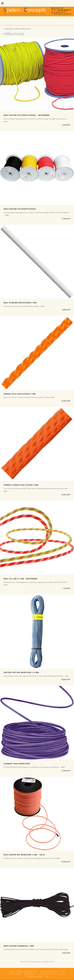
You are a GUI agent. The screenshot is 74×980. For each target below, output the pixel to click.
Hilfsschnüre (26, 29)
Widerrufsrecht (15, 974)
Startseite (9, 29)
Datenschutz (30, 974)
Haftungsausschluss (34, 976)
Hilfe (47, 976)
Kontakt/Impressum (46, 974)
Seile (17, 29)
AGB (63, 972)
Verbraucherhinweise (49, 972)
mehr (6, 121)
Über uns (61, 974)
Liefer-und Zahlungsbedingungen (23, 972)
